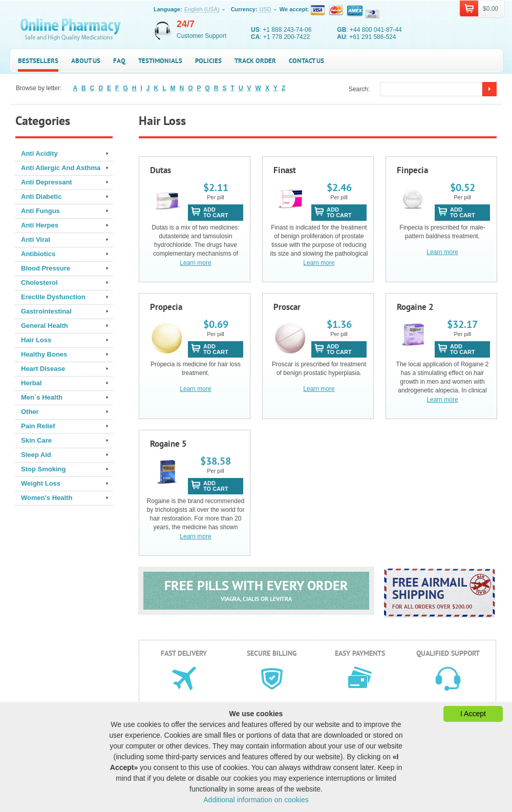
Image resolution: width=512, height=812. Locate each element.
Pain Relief (38, 426)
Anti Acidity (39, 153)
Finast (285, 170)
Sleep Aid (36, 455)
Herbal (31, 383)
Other (30, 412)
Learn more (195, 263)
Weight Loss (41, 483)
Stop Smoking (43, 469)
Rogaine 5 (168, 444)
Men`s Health (42, 397)
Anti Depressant (47, 182)
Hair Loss (36, 340)
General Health (45, 326)
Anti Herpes (40, 225)
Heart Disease (43, 369)
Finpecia (412, 170)
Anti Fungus (40, 211)
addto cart (216, 212)
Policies (208, 61)
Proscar (287, 307)
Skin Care (36, 440)
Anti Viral (36, 240)
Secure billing (272, 653)
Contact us (306, 61)
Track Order (255, 61)
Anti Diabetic (41, 196)
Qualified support (448, 653)
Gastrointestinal (46, 311)
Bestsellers (38, 61)
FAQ (119, 61)
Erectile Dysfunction (53, 297)
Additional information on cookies (256, 800)
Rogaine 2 (415, 307)
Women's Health (47, 498)
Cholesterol (39, 283)
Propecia (166, 307)
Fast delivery (184, 653)
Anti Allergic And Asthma (61, 168)
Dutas (161, 170)
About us (86, 61)
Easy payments (360, 653)
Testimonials (160, 61)
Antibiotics (38, 254)
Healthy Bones (44, 354)
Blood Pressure (46, 268)
